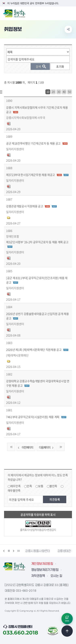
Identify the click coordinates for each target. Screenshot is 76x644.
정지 (9, 551)
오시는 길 (56, 576)
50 (69, 92)
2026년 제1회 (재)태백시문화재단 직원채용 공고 (34, 350)
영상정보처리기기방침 (45, 570)
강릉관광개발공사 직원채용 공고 (25, 206)
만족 (29, 486)
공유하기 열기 (68, 29)
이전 (4, 551)
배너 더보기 (18, 551)
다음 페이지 (47, 447)
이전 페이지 (25, 447)
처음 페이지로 (11, 447)
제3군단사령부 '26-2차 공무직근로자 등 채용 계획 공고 (37, 242)
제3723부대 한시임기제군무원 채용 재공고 (31, 175)
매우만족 (16, 486)
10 (48, 92)
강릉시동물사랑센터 (38, 551)
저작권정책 (38, 576)
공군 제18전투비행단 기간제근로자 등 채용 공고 (33, 143)
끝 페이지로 (61, 447)
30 (59, 92)
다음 (14, 551)
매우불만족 (14, 490)
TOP (67, 631)
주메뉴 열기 (71, 13)
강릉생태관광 (66, 551)
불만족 (53, 486)
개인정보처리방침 (42, 564)
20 (53, 92)
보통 (41, 486)
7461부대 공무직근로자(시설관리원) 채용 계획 (33, 417)
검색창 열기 (62, 13)
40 (64, 92)
